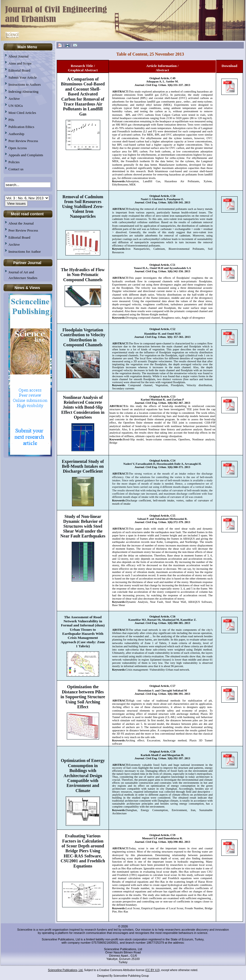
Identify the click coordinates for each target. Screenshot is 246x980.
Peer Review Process (23, 230)
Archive (14, 244)
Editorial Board (19, 237)
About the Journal (21, 223)
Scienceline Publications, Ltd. (66, 970)
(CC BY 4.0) (153, 970)
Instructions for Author (25, 252)
